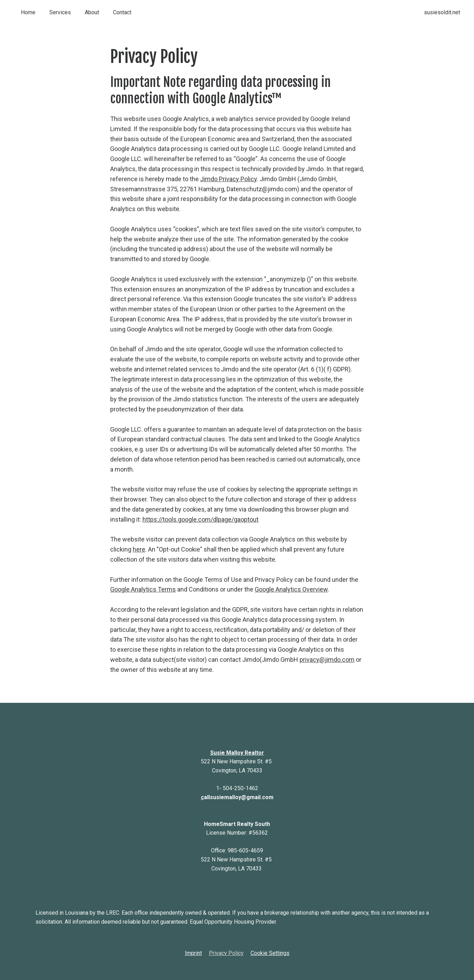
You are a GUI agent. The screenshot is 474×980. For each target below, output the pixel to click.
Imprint (193, 953)
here (139, 549)
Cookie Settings (270, 953)
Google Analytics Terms (143, 589)
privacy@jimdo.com (327, 660)
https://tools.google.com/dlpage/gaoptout (201, 519)
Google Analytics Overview (291, 589)
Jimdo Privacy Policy (228, 179)
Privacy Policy (226, 953)
